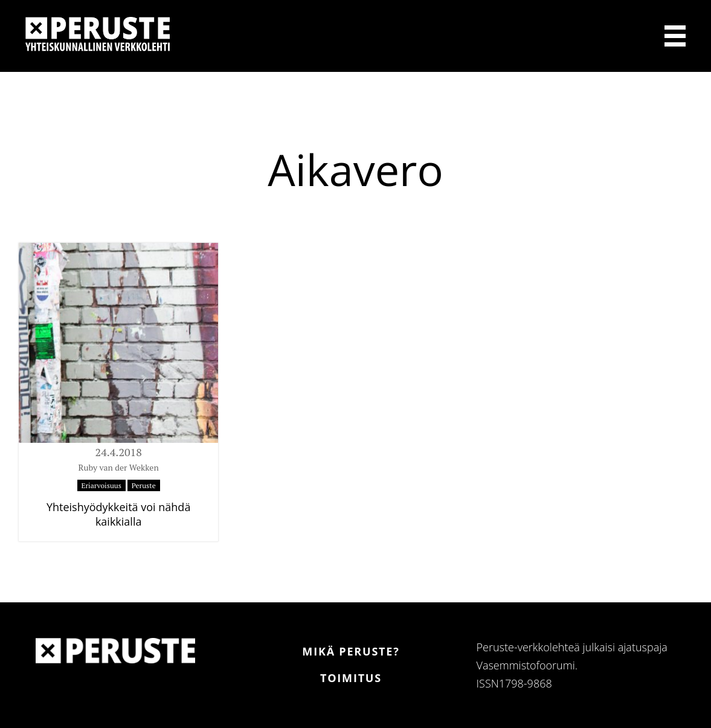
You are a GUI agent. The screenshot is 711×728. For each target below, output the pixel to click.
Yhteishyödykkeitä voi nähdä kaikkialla (118, 514)
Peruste (144, 485)
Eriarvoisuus (101, 485)
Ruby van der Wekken (119, 467)
